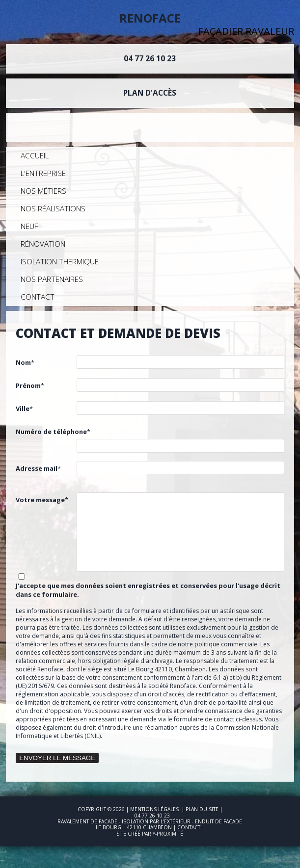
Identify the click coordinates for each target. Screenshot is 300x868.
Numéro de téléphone (51, 432)
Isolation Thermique (60, 262)
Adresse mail (37, 468)
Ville (23, 408)
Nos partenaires (52, 279)
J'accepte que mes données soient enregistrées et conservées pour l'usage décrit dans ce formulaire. (148, 590)
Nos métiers (43, 191)
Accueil (35, 156)
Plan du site (202, 809)
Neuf (29, 226)
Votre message (40, 500)
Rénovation (43, 244)
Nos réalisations (53, 209)
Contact (38, 297)
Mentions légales (154, 809)
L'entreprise (43, 173)
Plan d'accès (150, 93)
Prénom (28, 385)
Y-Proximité (168, 834)
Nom (23, 362)
